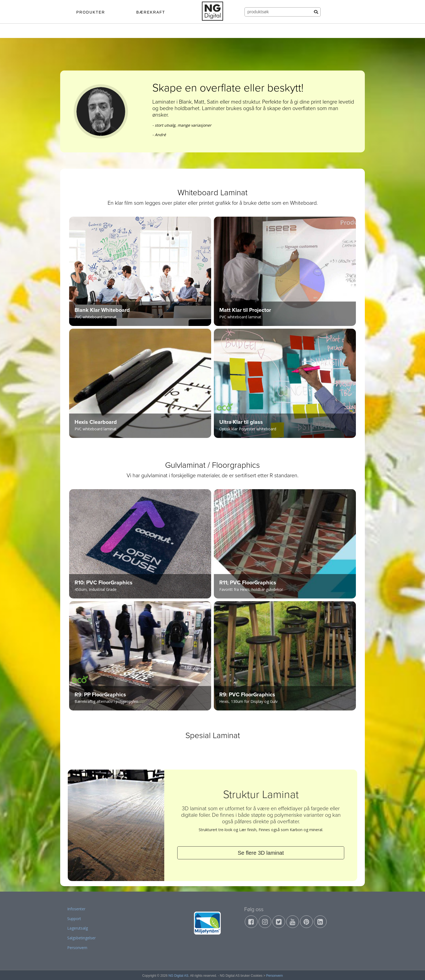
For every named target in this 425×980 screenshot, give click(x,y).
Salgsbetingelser (81, 938)
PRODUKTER (91, 12)
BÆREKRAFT (151, 12)
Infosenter (76, 909)
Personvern (77, 948)
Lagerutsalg (78, 928)
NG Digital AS (178, 976)
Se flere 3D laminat (261, 853)
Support (74, 919)
